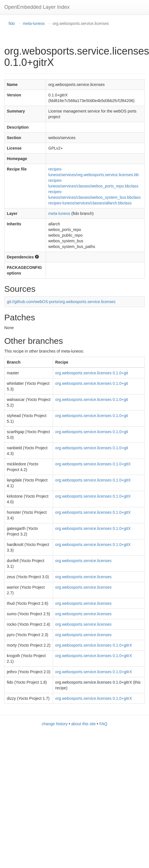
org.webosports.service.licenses (83, 561)
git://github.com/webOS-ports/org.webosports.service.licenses (61, 302)
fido (12, 23)
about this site (83, 724)
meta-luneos (34, 23)
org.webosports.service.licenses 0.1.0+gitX (93, 464)
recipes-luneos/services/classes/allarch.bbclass (90, 203)
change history (55, 724)
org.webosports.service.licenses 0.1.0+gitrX (94, 645)
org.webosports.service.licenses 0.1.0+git (92, 373)
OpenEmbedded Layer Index (37, 7)
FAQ (103, 724)
